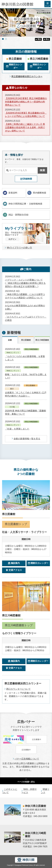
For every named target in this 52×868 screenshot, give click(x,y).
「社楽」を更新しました (17, 429)
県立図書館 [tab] (26, 340)
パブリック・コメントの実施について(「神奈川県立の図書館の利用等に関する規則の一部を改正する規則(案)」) (25, 283)
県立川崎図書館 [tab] (42, 340)
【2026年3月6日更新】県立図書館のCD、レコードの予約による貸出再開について (26, 115)
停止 (47, 39)
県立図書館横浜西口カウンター (27, 76)
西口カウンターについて (18, 689)
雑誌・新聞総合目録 (16, 215)
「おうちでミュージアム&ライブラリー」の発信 (26, 319)
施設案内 (15, 563)
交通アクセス (15, 570)
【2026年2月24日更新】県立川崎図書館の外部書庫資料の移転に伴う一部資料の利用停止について (26, 102)
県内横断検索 (37, 193)
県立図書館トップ (16, 524)
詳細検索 (28, 179)
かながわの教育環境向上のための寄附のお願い (25, 307)
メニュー (48, 6)
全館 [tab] (10, 340)
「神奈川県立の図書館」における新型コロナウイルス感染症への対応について (25, 296)
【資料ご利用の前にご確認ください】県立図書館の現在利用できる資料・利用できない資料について (25, 127)
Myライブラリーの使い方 (19, 248)
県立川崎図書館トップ (19, 625)
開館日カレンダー (16, 66)
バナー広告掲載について (27, 759)
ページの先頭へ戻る (26, 782)
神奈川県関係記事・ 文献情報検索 (23, 204)
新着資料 (10, 193)
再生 (39, 39)
